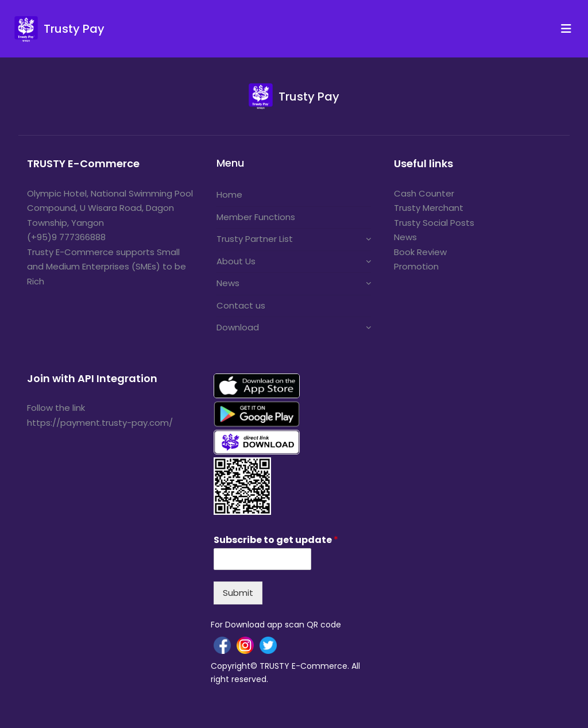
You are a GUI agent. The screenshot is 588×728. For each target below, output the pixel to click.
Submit (238, 593)
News (228, 283)
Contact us (241, 305)
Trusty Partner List (255, 239)
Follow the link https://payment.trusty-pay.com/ (100, 415)
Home (229, 194)
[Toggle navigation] (570, 29)
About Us (236, 261)
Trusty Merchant (429, 208)
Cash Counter (424, 193)
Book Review (420, 252)
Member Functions (256, 217)
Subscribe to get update (276, 540)
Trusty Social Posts (434, 223)
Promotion (416, 266)
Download (238, 327)
